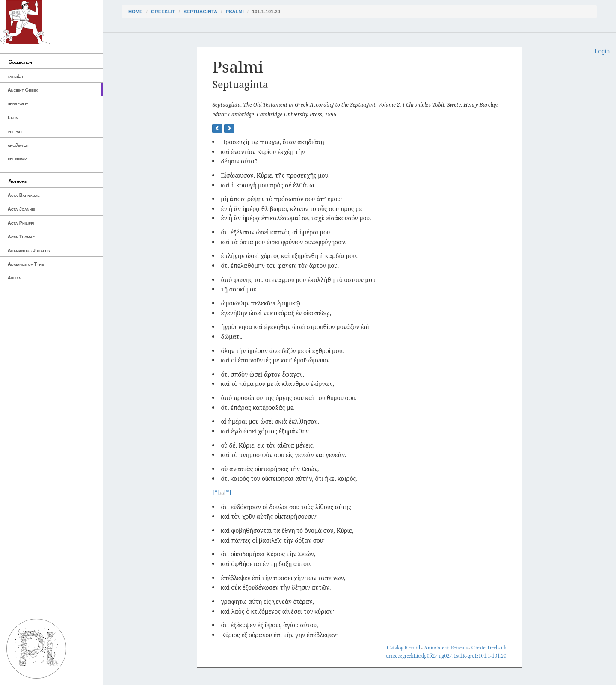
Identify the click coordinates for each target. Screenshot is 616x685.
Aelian (15, 278)
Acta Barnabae (24, 195)
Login (602, 51)
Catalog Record (403, 648)
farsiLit (16, 76)
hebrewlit (18, 104)
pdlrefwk (17, 159)
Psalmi (234, 12)
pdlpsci (15, 131)
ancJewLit (18, 145)
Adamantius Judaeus (29, 250)
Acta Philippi (21, 223)
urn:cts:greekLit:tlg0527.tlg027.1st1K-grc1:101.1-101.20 (446, 656)
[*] (216, 492)
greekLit (163, 12)
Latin (13, 117)
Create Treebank (489, 648)
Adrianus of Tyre (26, 264)
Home (136, 12)
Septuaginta (200, 12)
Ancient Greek (23, 90)
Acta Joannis (21, 209)
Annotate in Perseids (446, 648)
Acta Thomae (21, 237)
